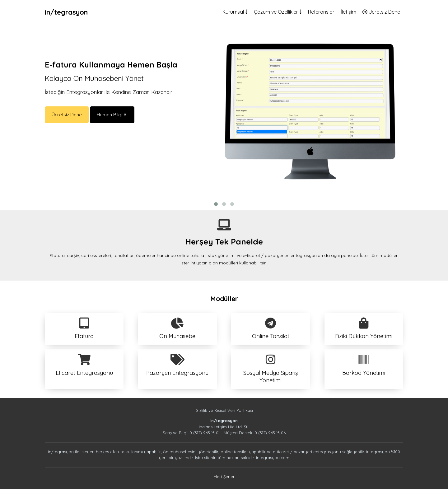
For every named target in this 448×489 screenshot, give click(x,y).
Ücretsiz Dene (381, 12)
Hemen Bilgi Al (112, 115)
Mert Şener (224, 477)
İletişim (348, 12)
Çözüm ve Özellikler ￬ (278, 12)
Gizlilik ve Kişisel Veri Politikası (224, 410)
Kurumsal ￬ (235, 12)
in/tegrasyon (66, 12)
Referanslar (321, 12)
